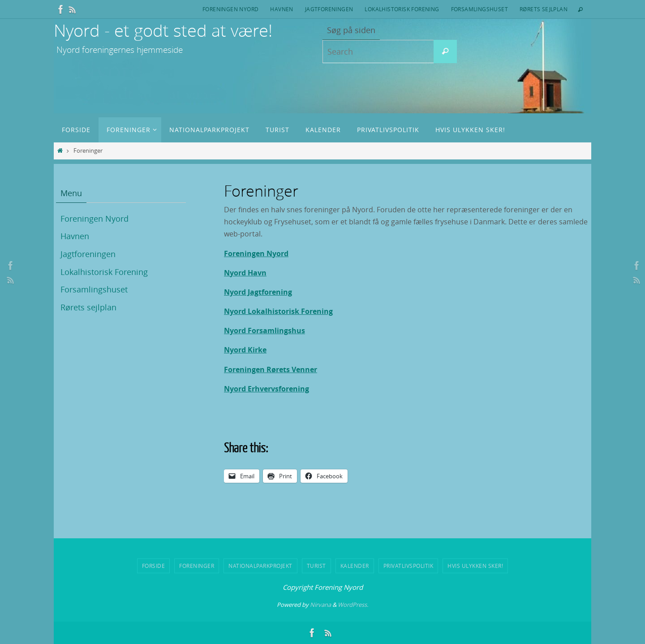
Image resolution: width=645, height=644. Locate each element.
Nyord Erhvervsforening (267, 389)
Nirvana (320, 605)
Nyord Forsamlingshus (264, 331)
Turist (316, 566)
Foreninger (197, 566)
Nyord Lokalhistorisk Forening (278, 311)
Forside (154, 566)
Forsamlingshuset (479, 9)
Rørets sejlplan (544, 9)
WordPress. (353, 605)
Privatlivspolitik (408, 566)
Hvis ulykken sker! (475, 566)
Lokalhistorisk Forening (402, 9)
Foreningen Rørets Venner (271, 369)
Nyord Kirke (245, 350)
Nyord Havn (245, 273)
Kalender (355, 566)
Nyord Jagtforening (258, 292)
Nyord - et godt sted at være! (163, 30)
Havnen (282, 9)
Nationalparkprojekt (260, 566)
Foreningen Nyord (230, 9)
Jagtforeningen (329, 9)
